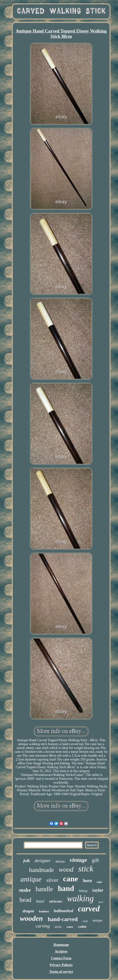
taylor (98, 890)
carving (43, 926)
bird (101, 902)
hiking (83, 891)
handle (44, 889)
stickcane (56, 901)
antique (31, 879)
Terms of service (61, 972)
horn (87, 881)
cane (71, 879)
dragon (28, 911)
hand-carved (63, 919)
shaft (85, 921)
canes (70, 927)
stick (86, 869)
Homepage (61, 945)
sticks (58, 927)
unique (98, 920)
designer (43, 861)
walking (80, 899)
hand (66, 888)
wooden (31, 918)
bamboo (44, 911)
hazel (40, 901)
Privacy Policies (61, 965)
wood (66, 869)
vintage (78, 860)
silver (52, 880)
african (60, 861)
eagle (99, 882)
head (25, 900)
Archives (61, 951)
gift (95, 860)
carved (89, 909)
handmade (41, 870)
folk (26, 861)
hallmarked (63, 911)
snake (25, 890)
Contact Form (61, 958)
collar (82, 927)
